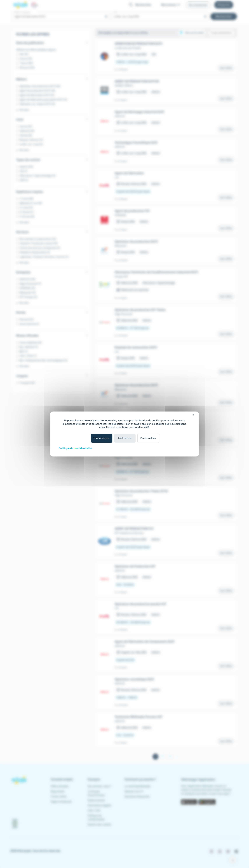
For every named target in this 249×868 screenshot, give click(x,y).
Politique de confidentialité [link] (75, 448)
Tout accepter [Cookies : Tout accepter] (102, 438)
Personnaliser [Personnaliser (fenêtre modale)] (148, 438)
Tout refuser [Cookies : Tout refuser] (125, 438)
